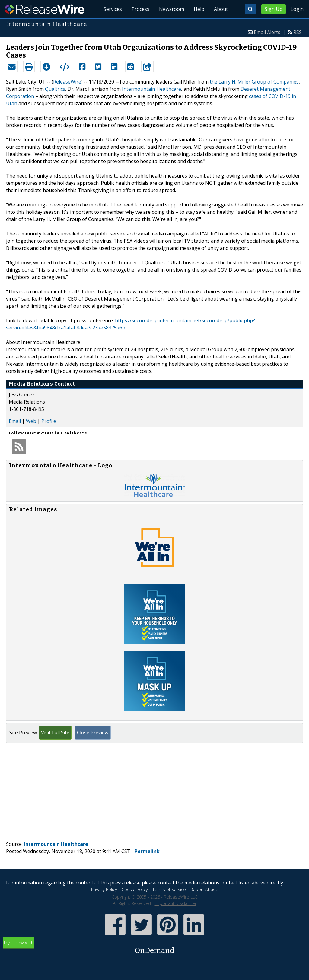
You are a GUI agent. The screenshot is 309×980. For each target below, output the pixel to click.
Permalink (147, 851)
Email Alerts (267, 32)
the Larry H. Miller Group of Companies (254, 82)
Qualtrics (55, 89)
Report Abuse (204, 889)
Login (297, 9)
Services (113, 9)
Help (199, 9)
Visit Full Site (55, 733)
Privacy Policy (104, 889)
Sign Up (274, 9)
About (221, 9)
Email (15, 421)
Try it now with (154, 948)
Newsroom (172, 9)
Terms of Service (169, 889)
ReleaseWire (45, 9)
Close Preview (93, 733)
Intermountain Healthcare (151, 89)
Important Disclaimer (176, 903)
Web (31, 421)
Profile (49, 421)
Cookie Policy (135, 889)
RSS (298, 32)
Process (140, 9)
